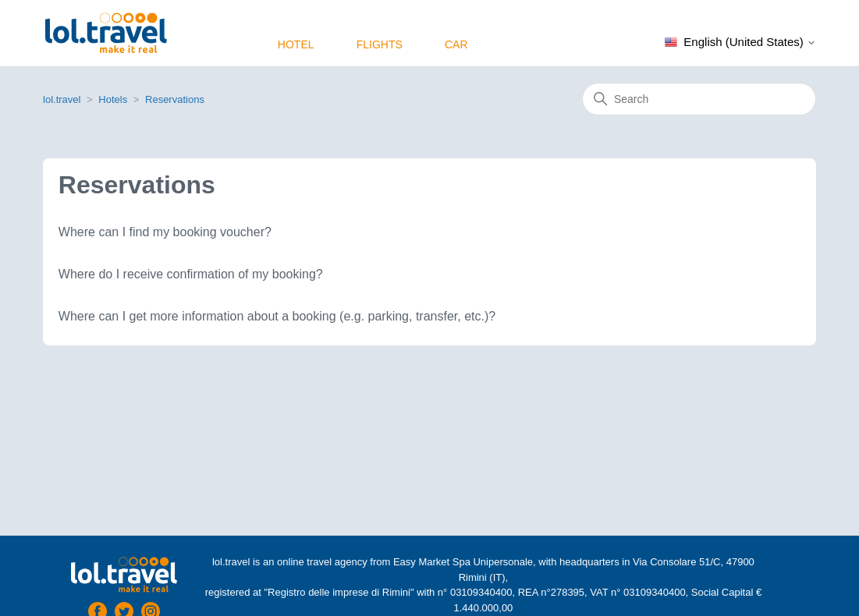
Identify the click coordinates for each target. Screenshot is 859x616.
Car (456, 44)
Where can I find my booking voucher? (165, 232)
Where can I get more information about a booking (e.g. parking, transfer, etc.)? (277, 316)
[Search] (699, 99)
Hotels (113, 99)
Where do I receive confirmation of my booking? (191, 274)
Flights (380, 44)
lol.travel (62, 99)
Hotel (296, 44)
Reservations (175, 99)
